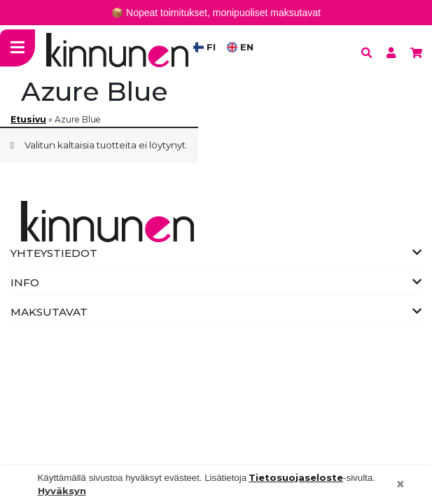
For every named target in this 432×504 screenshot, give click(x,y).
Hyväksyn (62, 491)
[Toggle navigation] (18, 48)
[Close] (400, 485)
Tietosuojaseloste (296, 477)
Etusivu (28, 119)
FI (204, 47)
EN (240, 47)
